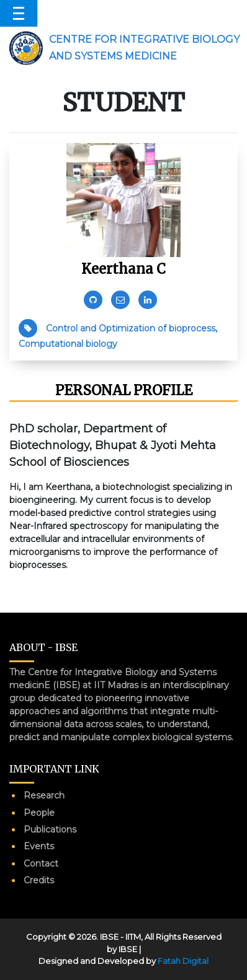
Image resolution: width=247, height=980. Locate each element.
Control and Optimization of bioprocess (131, 328)
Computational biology (68, 344)
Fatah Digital (183, 961)
